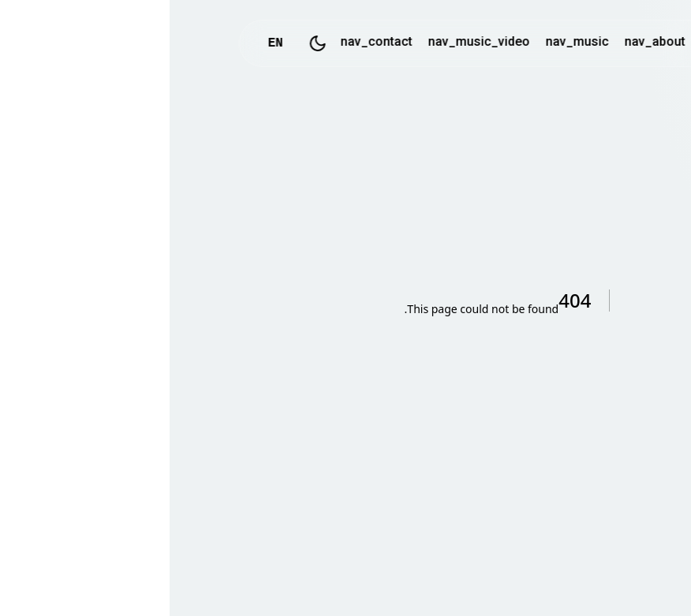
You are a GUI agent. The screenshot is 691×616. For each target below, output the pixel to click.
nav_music (408, 43)
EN (106, 43)
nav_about (486, 43)
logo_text (560, 43)
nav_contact (207, 43)
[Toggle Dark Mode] (148, 43)
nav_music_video (310, 43)
